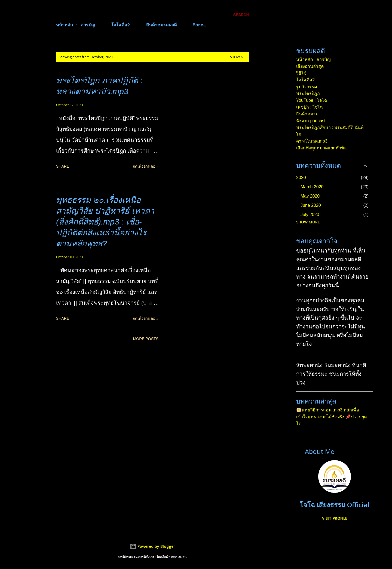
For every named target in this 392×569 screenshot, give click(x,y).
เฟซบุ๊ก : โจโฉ (310, 107)
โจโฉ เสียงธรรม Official (335, 505)
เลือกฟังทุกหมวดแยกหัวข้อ (321, 148)
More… (199, 25)
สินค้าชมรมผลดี (161, 25)
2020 (301, 178)
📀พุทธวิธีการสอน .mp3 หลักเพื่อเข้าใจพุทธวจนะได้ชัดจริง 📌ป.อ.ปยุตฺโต (331, 417)
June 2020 (311, 205)
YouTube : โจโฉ (312, 100)
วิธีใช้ (301, 73)
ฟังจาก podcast (311, 121)
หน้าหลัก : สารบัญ (76, 25)
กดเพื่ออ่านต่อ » (146, 166)
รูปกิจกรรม (307, 87)
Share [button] (63, 166)
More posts (146, 339)
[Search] (241, 15)
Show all (238, 57)
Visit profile (335, 518)
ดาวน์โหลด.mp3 (312, 141)
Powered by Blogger (152, 546)
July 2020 (310, 215)
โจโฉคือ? (120, 25)
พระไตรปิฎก (308, 93)
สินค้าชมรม (307, 114)
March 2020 (312, 187)
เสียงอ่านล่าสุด (310, 66)
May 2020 (310, 196)
